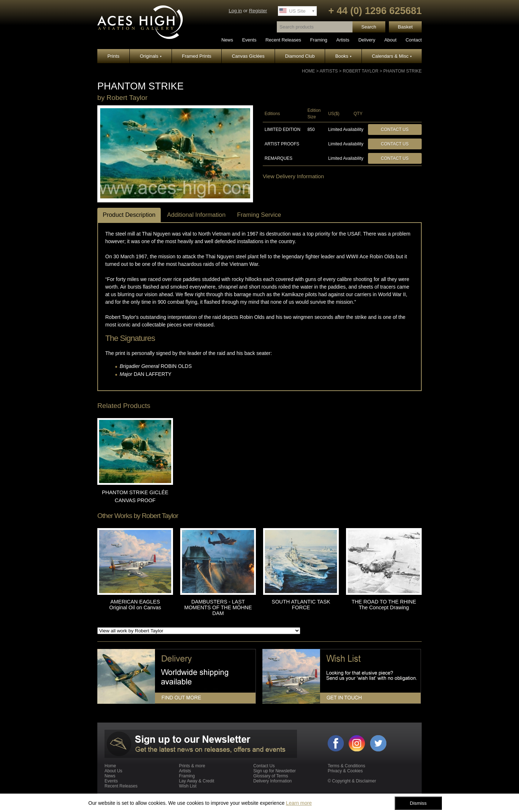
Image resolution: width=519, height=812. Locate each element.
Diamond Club (300, 56)
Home (309, 71)
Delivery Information (273, 781)
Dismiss (418, 803)
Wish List (188, 786)
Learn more (299, 803)
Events (249, 40)
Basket (405, 27)
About (390, 40)
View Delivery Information (293, 176)
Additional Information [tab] (196, 215)
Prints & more (192, 766)
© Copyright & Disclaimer (352, 781)
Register (258, 11)
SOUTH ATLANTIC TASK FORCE (301, 605)
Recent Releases (283, 40)
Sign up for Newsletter (275, 771)
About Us (113, 771)
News (227, 40)
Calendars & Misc (392, 56)
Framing (319, 40)
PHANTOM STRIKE (403, 71)
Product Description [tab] (129, 215)
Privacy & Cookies (345, 771)
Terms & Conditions (346, 766)
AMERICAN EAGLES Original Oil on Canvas (135, 605)
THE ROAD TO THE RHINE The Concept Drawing (384, 605)
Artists (343, 40)
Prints (113, 56)
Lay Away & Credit (196, 781)
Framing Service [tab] (259, 215)
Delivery (367, 40)
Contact (414, 40)
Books (343, 56)
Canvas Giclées (248, 56)
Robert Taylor (361, 71)
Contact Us (395, 130)
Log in (235, 11)
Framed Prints (197, 56)
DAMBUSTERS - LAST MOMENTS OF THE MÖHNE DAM (218, 607)
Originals (151, 56)
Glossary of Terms (271, 776)
